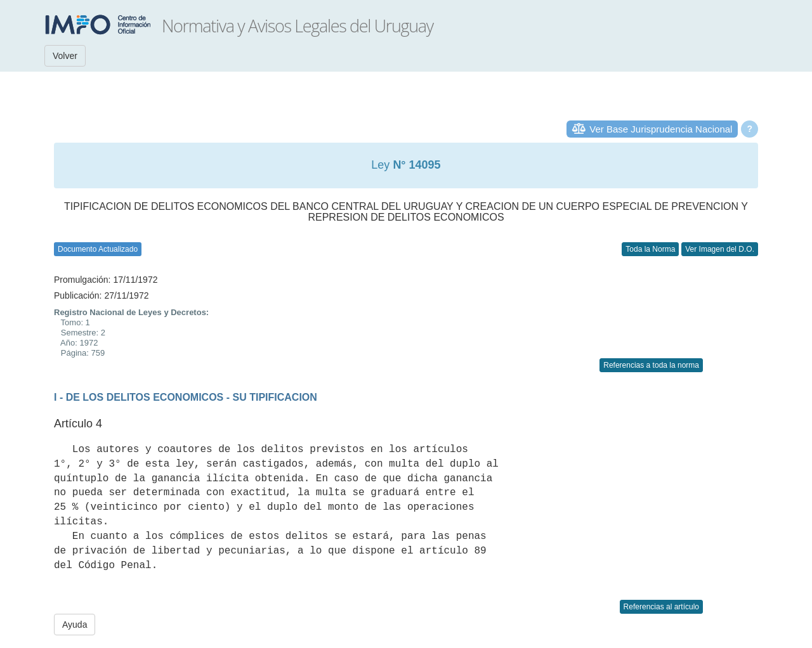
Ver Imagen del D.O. (720, 249)
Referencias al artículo (661, 607)
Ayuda (75, 625)
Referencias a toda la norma (651, 365)
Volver (65, 56)
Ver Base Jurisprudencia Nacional (661, 129)
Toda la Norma (650, 249)
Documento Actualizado (98, 249)
